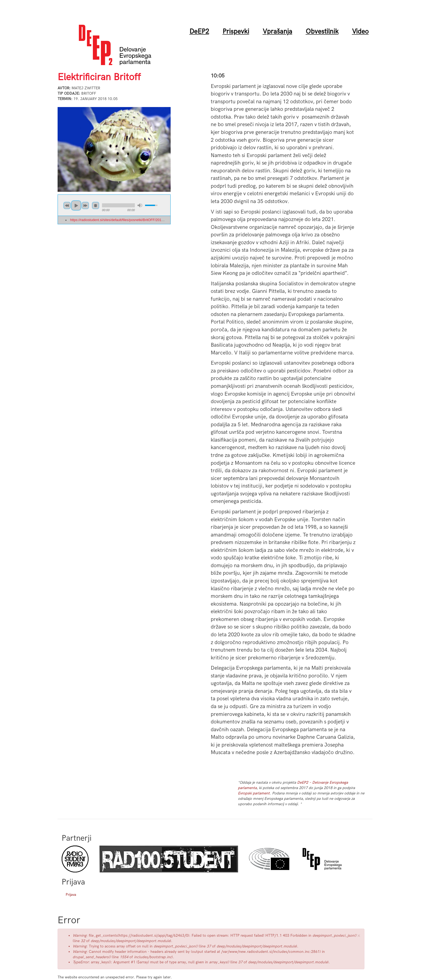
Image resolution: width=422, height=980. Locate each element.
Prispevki (236, 31)
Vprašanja (277, 31)
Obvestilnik (322, 31)
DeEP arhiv (322, 859)
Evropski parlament (254, 793)
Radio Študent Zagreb (169, 859)
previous (67, 205)
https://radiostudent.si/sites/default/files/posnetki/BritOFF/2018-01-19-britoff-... (128, 220)
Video (360, 31)
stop (96, 205)
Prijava (71, 895)
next (85, 205)
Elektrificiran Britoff (99, 77)
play (76, 205)
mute (140, 205)
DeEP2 (199, 31)
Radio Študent (75, 859)
